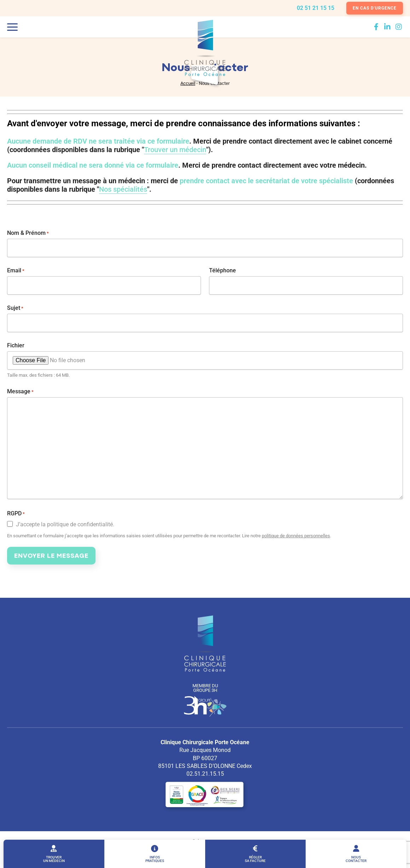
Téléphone (223, 271)
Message (20, 392)
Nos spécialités (123, 189)
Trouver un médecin (54, 854)
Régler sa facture (255, 854)
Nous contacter (356, 854)
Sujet (15, 308)
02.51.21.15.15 (205, 774)
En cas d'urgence (375, 8)
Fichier (16, 346)
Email (16, 271)
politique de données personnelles (296, 536)
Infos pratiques (155, 854)
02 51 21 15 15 (316, 8)
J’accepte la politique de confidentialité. (65, 525)
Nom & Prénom (28, 233)
